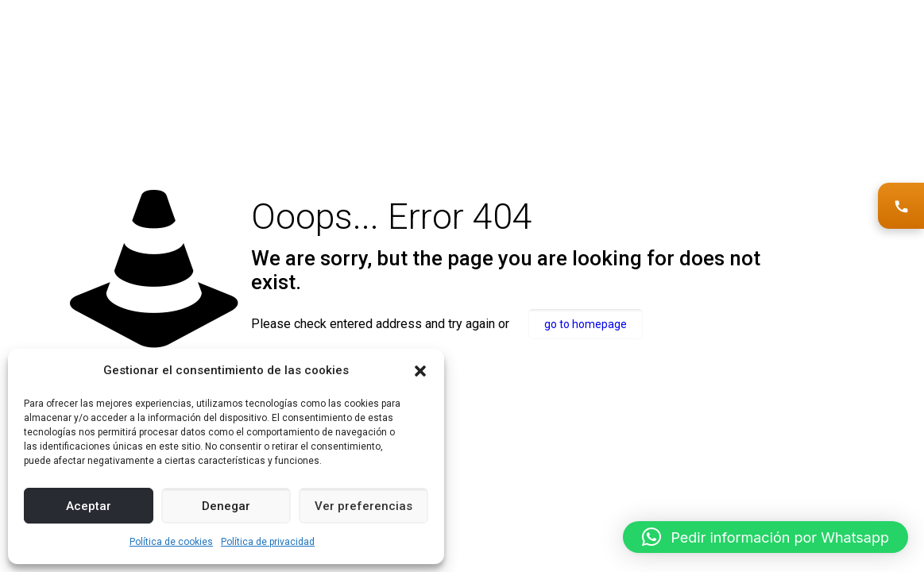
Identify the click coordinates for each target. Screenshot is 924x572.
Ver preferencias (363, 506)
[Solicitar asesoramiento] (901, 206)
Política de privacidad (268, 542)
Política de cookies (171, 542)
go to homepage (586, 324)
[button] (420, 371)
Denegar (226, 506)
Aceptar (89, 506)
